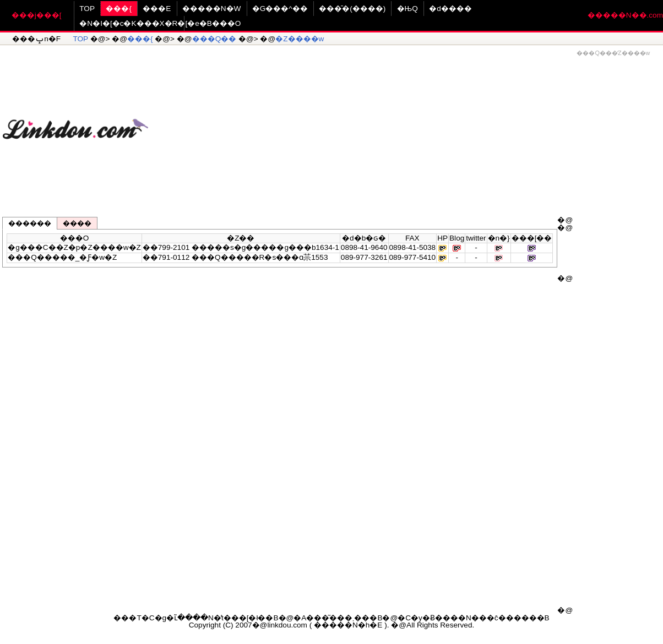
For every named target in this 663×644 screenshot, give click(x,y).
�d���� (450, 9)
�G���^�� (280, 9)
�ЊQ (407, 9)
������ (30, 223)
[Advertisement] (406, 124)
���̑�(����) (352, 9)
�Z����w (300, 39)
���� (77, 223)
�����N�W (212, 9)
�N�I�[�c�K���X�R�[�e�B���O (160, 23)
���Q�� (214, 39)
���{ (119, 9)
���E (157, 9)
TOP (87, 9)
